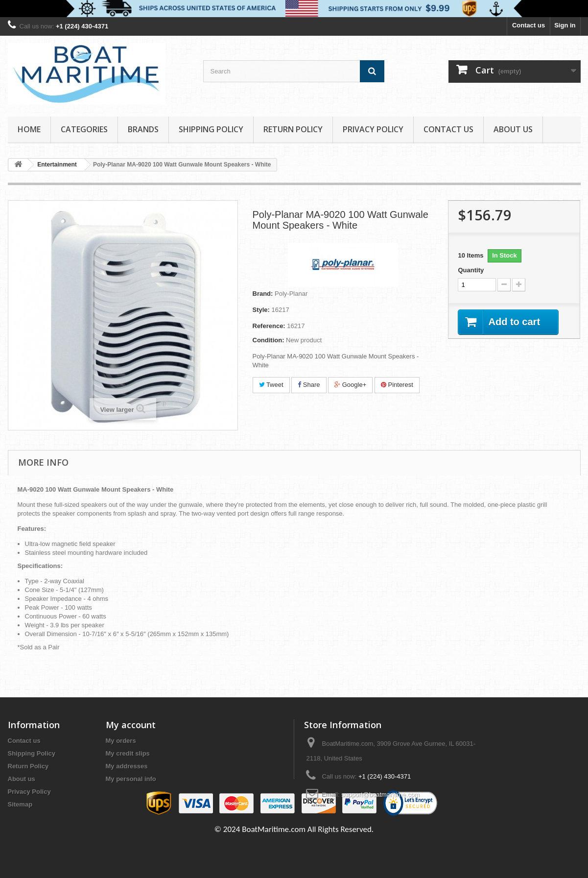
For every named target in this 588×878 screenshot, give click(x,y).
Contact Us (448, 129)
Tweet (271, 385)
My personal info (131, 779)
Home (29, 129)
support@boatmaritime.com (380, 795)
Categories (84, 129)
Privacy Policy (373, 129)
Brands (143, 129)
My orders (121, 741)
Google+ (350, 385)
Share (309, 385)
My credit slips (128, 753)
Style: (261, 310)
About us (513, 129)
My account (131, 725)
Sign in (565, 25)
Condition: (269, 340)
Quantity (471, 270)
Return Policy (293, 129)
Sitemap (20, 804)
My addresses (127, 766)
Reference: (269, 326)
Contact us (529, 25)
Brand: (263, 294)
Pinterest (397, 385)
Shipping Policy (211, 129)
